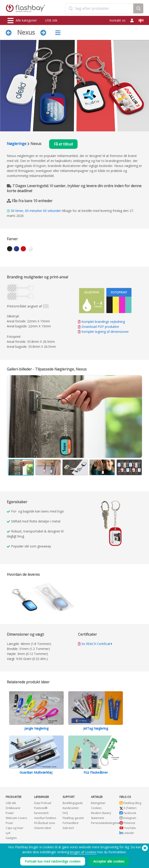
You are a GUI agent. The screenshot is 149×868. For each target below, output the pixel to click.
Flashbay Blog (130, 803)
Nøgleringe (17, 144)
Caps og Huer (15, 828)
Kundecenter (71, 808)
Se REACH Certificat (96, 644)
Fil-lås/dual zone (45, 823)
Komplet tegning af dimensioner (105, 332)
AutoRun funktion (45, 818)
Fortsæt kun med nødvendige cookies (53, 861)
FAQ (65, 813)
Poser (9, 823)
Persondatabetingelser (106, 823)
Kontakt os (117, 20)
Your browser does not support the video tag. (110, 523)
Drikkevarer (13, 808)
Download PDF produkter (99, 327)
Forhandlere (71, 823)
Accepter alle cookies (109, 861)
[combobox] (99, 8)
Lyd (8, 833)
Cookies (96, 808)
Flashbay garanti (73, 818)
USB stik (51, 20)
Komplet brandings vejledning (103, 322)
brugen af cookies (83, 852)
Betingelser (98, 803)
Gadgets (11, 838)
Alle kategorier (22, 21)
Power (10, 813)
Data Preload (43, 803)
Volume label (43, 828)
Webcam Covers (16, 818)
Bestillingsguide (73, 803)
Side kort (68, 828)
